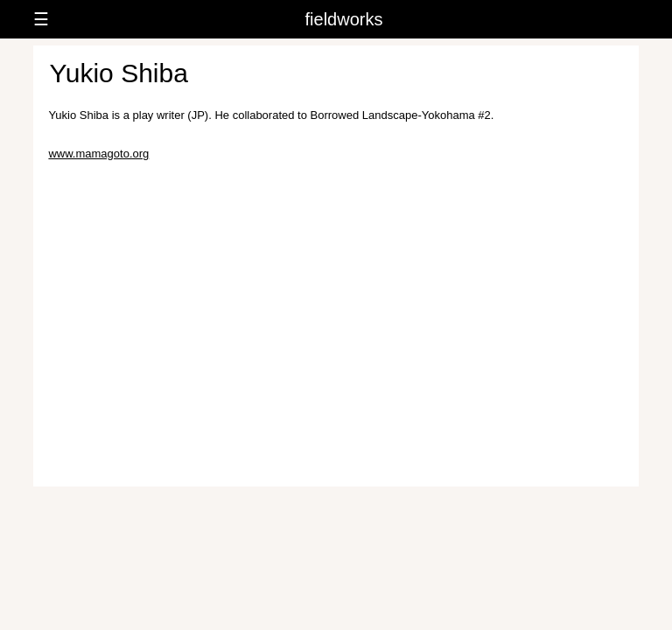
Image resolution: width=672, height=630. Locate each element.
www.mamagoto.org (98, 154)
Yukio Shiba (118, 73)
